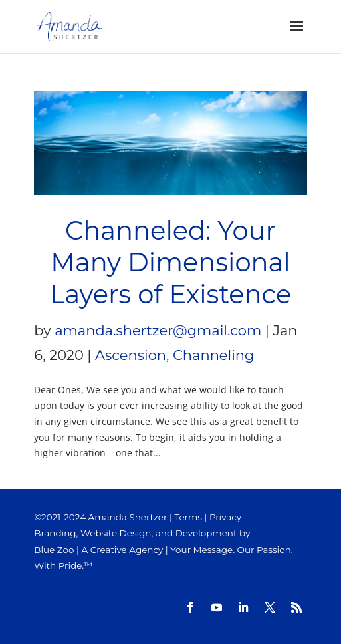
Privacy (225, 517)
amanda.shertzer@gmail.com (158, 330)
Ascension (131, 355)
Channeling (213, 355)
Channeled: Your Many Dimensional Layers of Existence (170, 262)
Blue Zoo (54, 550)
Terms (188, 517)
